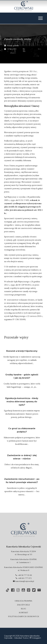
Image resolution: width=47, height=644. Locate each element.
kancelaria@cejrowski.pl (23, 581)
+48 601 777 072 (24, 578)
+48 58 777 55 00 (24, 575)
